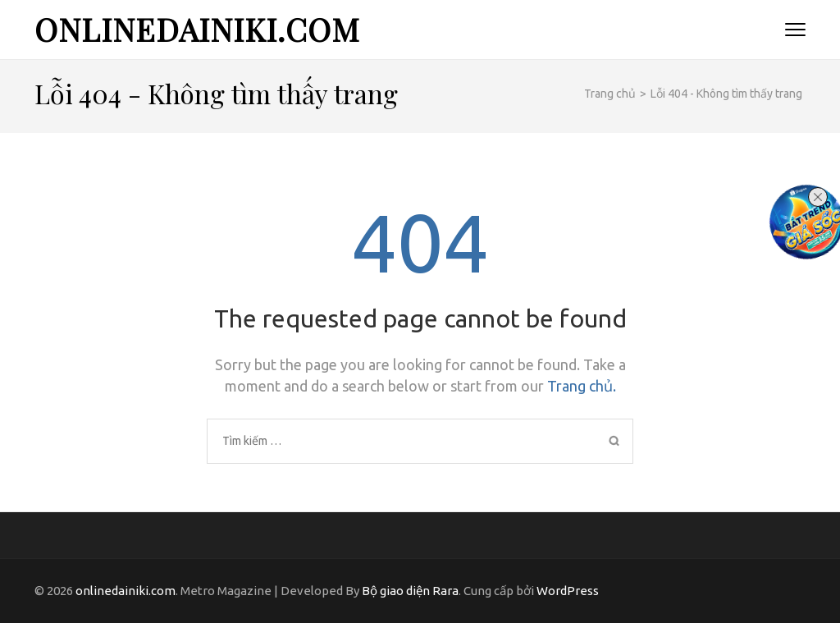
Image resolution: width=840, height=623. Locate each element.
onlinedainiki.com (197, 29)
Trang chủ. (582, 386)
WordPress (568, 591)
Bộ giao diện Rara (410, 591)
